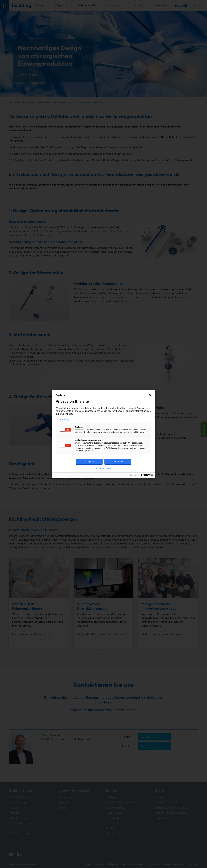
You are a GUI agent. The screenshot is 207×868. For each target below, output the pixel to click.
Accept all (89, 462)
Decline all (118, 462)
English (61, 395)
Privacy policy (63, 419)
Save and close (103, 469)
